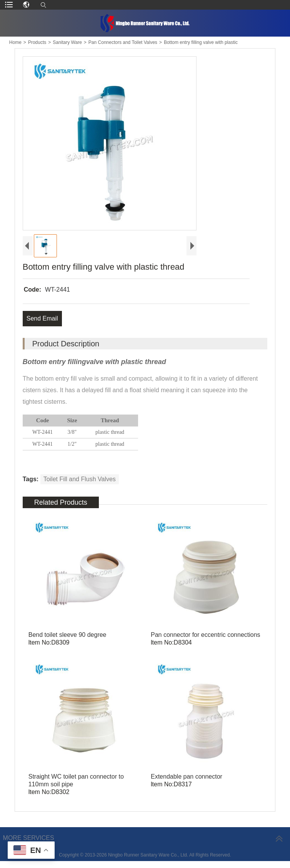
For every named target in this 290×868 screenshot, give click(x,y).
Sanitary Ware (67, 42)
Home (15, 42)
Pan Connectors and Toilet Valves (123, 42)
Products (37, 42)
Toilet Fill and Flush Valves (80, 479)
